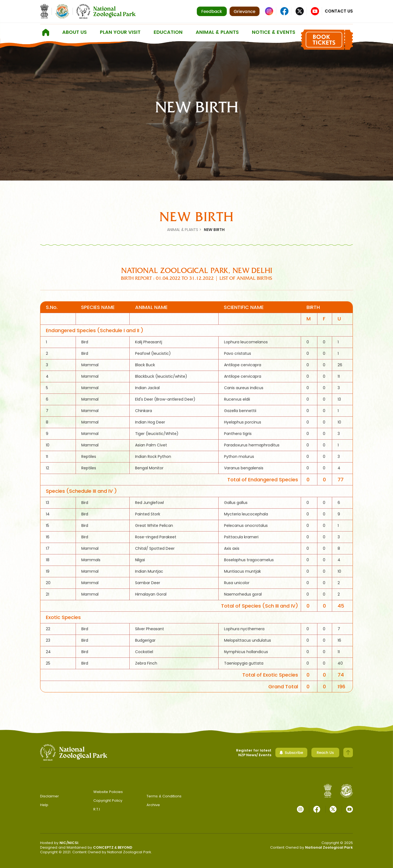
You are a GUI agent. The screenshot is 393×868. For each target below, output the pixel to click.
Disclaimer (50, 796)
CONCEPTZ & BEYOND (113, 847)
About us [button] (75, 32)
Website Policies (108, 792)
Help (44, 805)
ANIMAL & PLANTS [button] (217, 32)
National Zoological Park (329, 847)
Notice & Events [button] (274, 32)
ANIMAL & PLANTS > (184, 230)
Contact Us (339, 11)
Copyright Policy (108, 801)
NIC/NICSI (69, 843)
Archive (153, 805)
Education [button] (168, 32)
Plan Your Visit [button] (120, 32)
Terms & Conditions (164, 796)
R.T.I (97, 809)
